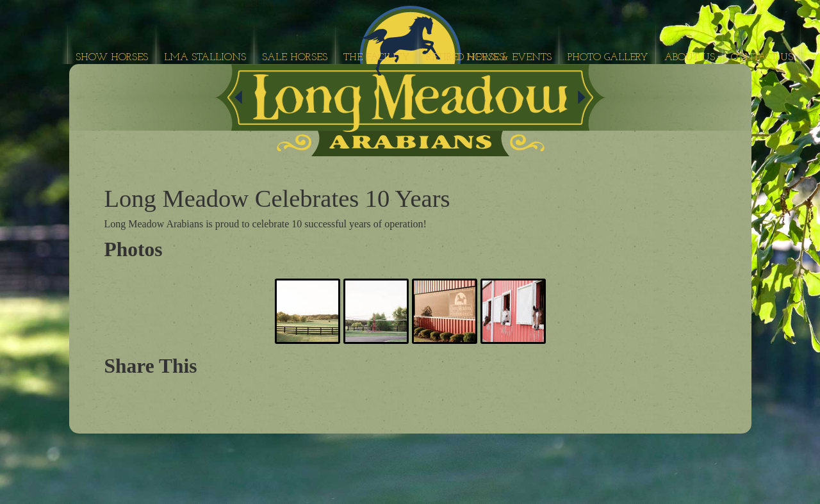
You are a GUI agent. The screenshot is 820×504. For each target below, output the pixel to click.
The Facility (377, 58)
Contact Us (762, 58)
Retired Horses (465, 58)
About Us (690, 58)
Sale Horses (295, 58)
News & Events (509, 58)
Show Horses (112, 58)
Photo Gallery (608, 58)
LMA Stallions (205, 58)
